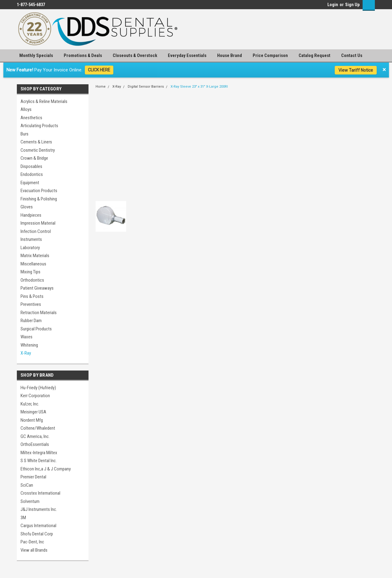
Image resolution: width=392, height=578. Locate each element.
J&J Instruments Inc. (39, 509)
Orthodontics (32, 280)
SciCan (27, 485)
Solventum (30, 501)
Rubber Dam (31, 321)
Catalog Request (315, 55)
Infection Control (36, 231)
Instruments (31, 239)
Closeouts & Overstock (135, 55)
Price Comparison (270, 55)
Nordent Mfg (32, 420)
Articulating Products (39, 126)
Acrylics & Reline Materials (44, 101)
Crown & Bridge (34, 158)
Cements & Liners (36, 142)
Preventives (31, 304)
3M (23, 518)
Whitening (29, 345)
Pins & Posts (32, 296)
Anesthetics (31, 118)
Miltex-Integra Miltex (39, 453)
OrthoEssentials (35, 444)
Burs (24, 134)
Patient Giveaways (37, 288)
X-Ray (26, 353)
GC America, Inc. (35, 436)
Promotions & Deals (83, 55)
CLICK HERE (99, 70)
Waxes (26, 337)
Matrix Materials (35, 256)
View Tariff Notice (356, 70)
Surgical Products (36, 329)
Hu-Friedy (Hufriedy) (38, 388)
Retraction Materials (39, 313)
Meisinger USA (33, 412)
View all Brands (34, 550)
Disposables (31, 166)
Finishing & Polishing (39, 199)
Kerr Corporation (35, 396)
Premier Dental (33, 477)
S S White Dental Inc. (39, 461)
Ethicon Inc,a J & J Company (46, 469)
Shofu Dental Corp (37, 534)
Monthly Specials (36, 55)
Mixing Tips (30, 272)
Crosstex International (40, 493)
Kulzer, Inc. (30, 404)
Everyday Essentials (187, 55)
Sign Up (352, 5)
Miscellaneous (33, 264)
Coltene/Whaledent (38, 428)
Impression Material (38, 223)
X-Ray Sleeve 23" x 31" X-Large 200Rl (199, 87)
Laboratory (30, 248)
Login (333, 5)
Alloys (26, 109)
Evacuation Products (39, 191)
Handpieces (31, 215)
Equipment (30, 183)
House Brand (230, 55)
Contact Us (352, 55)
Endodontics (32, 174)
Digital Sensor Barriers (146, 87)
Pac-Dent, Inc (32, 542)
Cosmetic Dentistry (38, 150)
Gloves (27, 207)
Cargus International (38, 526)
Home (101, 87)
